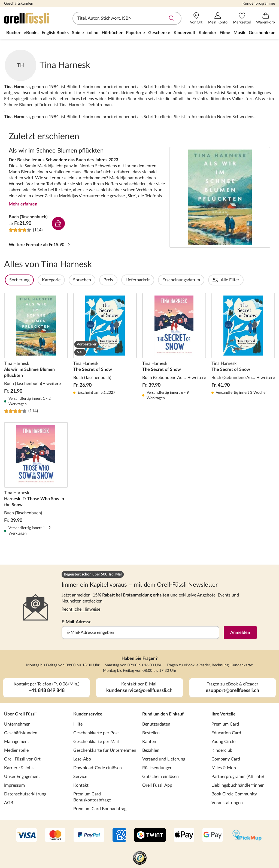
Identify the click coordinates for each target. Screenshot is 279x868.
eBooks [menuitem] (31, 33)
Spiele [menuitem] (78, 33)
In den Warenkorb (58, 223)
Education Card (226, 733)
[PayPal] (89, 836)
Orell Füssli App (157, 785)
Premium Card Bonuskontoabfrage (92, 797)
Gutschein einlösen (160, 777)
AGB (9, 803)
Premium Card (225, 724)
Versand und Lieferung (164, 759)
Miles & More (224, 768)
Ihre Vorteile (224, 714)
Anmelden (240, 633)
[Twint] (150, 836)
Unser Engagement (22, 777)
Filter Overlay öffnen (10, 280)
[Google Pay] (213, 836)
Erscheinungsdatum (196, 280)
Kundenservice (88, 714)
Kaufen (149, 742)
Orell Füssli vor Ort (22, 759)
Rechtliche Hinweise (81, 609)
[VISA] (27, 836)
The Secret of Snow (105, 353)
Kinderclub (222, 750)
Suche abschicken (172, 18)
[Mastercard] (55, 836)
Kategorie (66, 280)
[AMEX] (119, 836)
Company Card (226, 759)
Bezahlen (151, 750)
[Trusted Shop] (140, 858)
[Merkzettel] (242, 18)
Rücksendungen (157, 768)
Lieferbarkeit (152, 280)
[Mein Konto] (218, 18)
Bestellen (151, 733)
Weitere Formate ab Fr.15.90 (40, 245)
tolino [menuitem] (93, 33)
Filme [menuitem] (225, 33)
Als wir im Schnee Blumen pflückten (220, 197)
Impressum (14, 785)
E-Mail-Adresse (77, 622)
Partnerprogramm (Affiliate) (238, 777)
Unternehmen (17, 724)
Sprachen (97, 280)
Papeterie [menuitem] (135, 33)
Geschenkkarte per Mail (96, 742)
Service (80, 777)
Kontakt (81, 785)
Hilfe (78, 724)
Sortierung (34, 280)
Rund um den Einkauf (163, 714)
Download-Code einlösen (98, 768)
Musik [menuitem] (239, 33)
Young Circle (223, 742)
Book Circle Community (234, 794)
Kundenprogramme (259, 4)
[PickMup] (247, 836)
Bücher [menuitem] (13, 33)
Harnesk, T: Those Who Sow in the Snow (36, 479)
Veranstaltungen (227, 803)
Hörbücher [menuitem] (112, 33)
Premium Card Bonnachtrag (100, 809)
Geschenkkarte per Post (96, 733)
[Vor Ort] (196, 18)
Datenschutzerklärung (25, 794)
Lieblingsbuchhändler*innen (238, 785)
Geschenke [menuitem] (159, 33)
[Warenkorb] (266, 18)
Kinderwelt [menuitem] (184, 33)
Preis (123, 280)
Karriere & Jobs (19, 768)
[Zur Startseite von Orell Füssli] (35, 18)
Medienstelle (16, 750)
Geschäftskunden (19, 4)
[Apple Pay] (184, 836)
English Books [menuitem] (55, 33)
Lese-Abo (82, 759)
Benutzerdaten (156, 724)
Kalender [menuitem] (207, 33)
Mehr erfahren (23, 204)
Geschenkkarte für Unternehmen (105, 750)
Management (17, 742)
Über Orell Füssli (20, 714)
